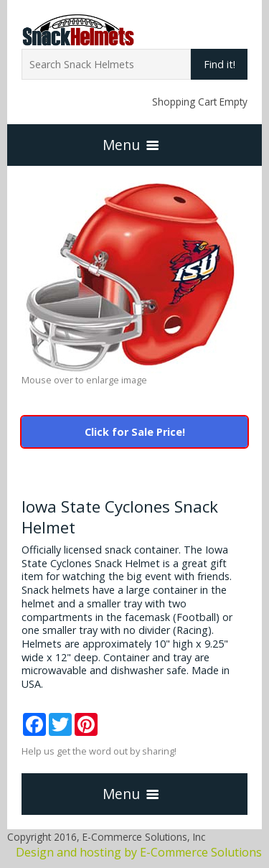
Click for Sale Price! (135, 432)
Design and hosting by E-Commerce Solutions (139, 852)
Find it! (220, 64)
